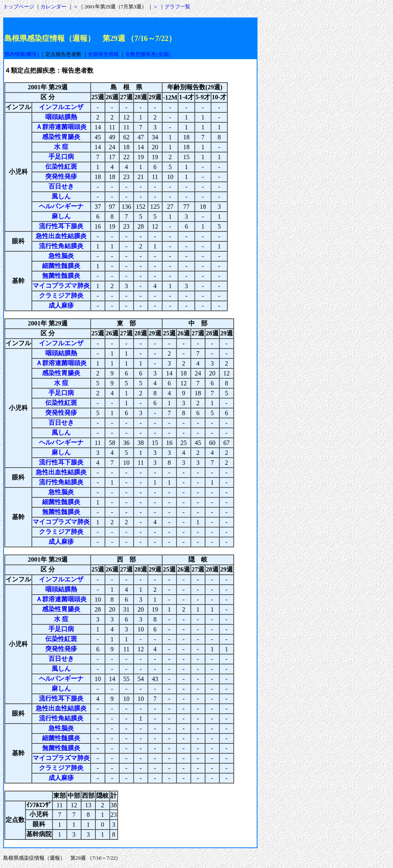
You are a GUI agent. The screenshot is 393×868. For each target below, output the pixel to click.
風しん (61, 196)
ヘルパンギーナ (61, 206)
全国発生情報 (103, 54)
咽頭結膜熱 (61, 117)
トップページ (19, 7)
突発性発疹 (61, 176)
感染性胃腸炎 (61, 137)
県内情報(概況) (22, 54)
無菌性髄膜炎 (61, 276)
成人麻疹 (61, 305)
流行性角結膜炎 (61, 246)
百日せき (61, 186)
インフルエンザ (61, 107)
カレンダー (53, 7)
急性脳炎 (61, 256)
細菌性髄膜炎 (61, 266)
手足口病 (61, 157)
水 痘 (61, 147)
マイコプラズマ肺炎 (61, 286)
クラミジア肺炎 (61, 295)
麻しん (61, 216)
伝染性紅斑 (61, 166)
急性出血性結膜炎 (61, 236)
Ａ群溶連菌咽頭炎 (61, 127)
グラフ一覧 (177, 7)
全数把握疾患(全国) (148, 54)
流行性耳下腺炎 (61, 226)
